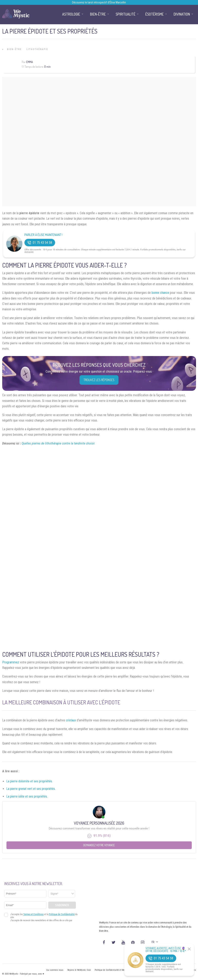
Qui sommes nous (55, 970)
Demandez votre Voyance (99, 845)
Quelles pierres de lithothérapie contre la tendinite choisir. (58, 443)
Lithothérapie (37, 49)
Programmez (11, 662)
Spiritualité (126, 14)
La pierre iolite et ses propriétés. (27, 796)
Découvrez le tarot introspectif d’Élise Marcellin (99, 2)
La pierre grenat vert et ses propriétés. (31, 789)
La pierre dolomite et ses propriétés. (29, 781)
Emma (30, 62)
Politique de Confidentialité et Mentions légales (116, 970)
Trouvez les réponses (99, 380)
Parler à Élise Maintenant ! (43, 235)
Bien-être (14, 49)
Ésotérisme (155, 14)
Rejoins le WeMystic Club (79, 970)
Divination (182, 14)
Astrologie (71, 14)
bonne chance (160, 293)
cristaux (71, 720)
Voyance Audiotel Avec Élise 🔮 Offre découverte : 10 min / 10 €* (166, 950)
